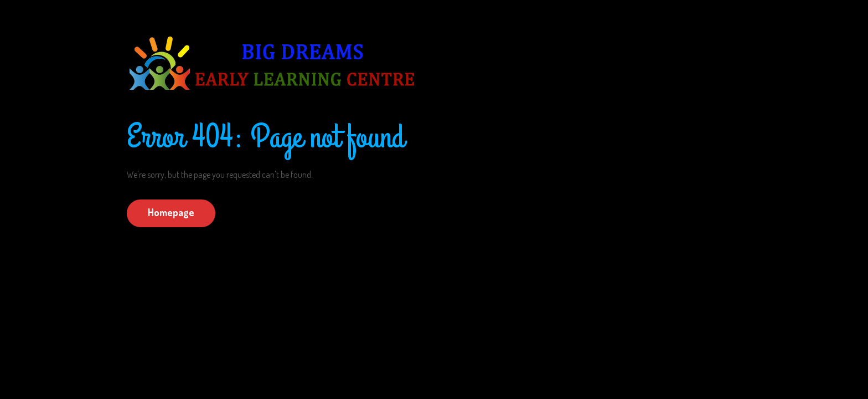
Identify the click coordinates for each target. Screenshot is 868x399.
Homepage (171, 212)
